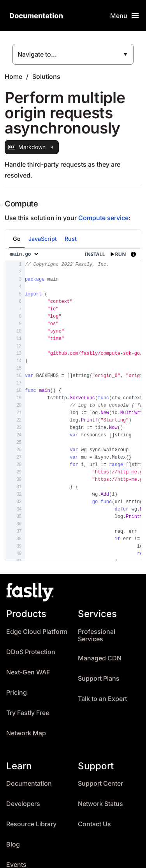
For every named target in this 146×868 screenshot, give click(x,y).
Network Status (100, 804)
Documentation (29, 784)
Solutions (46, 76)
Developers (23, 804)
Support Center (100, 784)
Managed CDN (100, 658)
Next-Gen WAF (28, 672)
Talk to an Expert (102, 699)
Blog (13, 844)
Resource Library (31, 824)
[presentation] (73, 405)
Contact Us (94, 824)
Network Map (26, 733)
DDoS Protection (31, 652)
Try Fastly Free (28, 713)
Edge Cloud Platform (37, 632)
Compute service (103, 218)
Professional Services (97, 636)
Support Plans (99, 679)
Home (13, 76)
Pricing (17, 693)
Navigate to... (37, 54)
